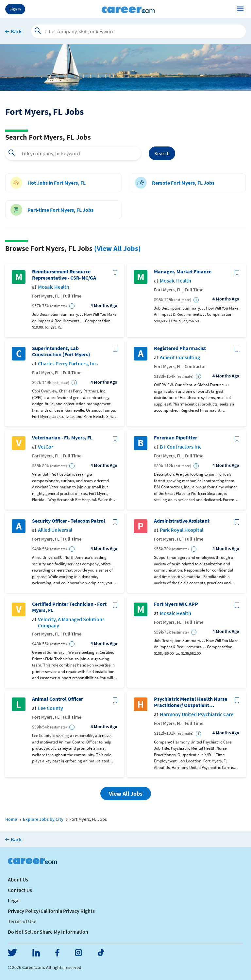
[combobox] (73, 153)
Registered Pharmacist (180, 348)
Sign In (15, 9)
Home (11, 819)
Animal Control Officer (58, 699)
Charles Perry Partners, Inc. (68, 364)
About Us (18, 880)
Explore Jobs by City (43, 819)
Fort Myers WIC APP (176, 604)
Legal (14, 900)
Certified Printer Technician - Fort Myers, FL (69, 607)
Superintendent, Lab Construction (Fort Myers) (61, 351)
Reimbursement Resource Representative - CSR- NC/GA (64, 275)
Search (162, 153)
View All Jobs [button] (126, 794)
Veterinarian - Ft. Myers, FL (62, 438)
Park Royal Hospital (182, 530)
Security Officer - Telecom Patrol (69, 521)
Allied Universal (55, 530)
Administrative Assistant (182, 521)
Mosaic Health (54, 287)
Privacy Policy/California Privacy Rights (51, 911)
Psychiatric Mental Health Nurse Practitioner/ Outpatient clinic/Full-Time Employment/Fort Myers (191, 702)
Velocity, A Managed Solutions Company (71, 622)
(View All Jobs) (117, 248)
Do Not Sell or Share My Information (48, 932)
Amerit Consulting (180, 357)
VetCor (46, 447)
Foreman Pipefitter (176, 438)
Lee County (50, 708)
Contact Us (20, 890)
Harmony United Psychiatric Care (197, 714)
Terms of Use (22, 921)
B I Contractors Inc (181, 447)
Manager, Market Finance (183, 272)
